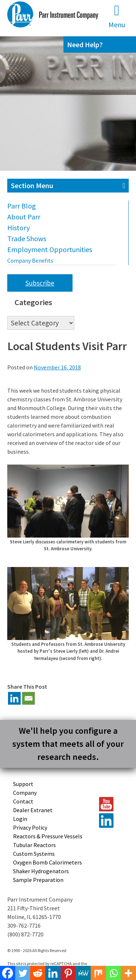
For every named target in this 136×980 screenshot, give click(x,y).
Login (20, 819)
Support (23, 784)
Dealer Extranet (33, 810)
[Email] (28, 698)
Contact (23, 801)
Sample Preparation (38, 880)
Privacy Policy (30, 827)
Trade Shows (27, 238)
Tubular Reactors (34, 845)
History (18, 228)
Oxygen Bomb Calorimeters (48, 862)
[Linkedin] (14, 698)
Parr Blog (22, 206)
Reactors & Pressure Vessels (48, 836)
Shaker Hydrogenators (41, 871)
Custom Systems (34, 854)
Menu (117, 16)
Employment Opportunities (50, 249)
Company (25, 793)
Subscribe (40, 283)
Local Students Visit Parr (67, 346)
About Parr (24, 217)
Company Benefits (30, 260)
